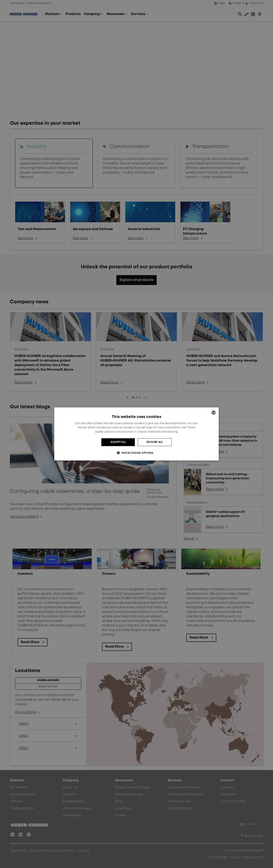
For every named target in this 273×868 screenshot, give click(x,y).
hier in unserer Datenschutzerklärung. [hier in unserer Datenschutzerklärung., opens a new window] (153, 432)
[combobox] (214, 413)
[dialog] (136, 434)
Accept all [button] (118, 442)
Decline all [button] (155, 442)
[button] (136, 453)
